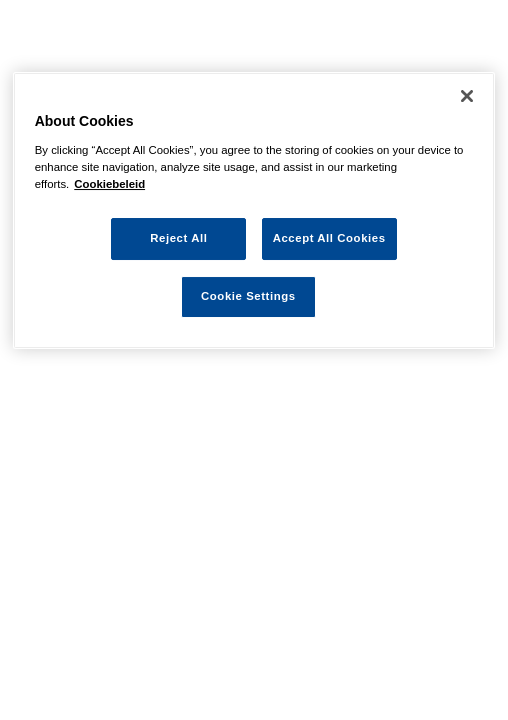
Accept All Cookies (329, 238)
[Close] (467, 96)
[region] (254, 210)
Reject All (178, 238)
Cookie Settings (248, 296)
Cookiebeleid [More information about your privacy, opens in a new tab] (109, 184)
